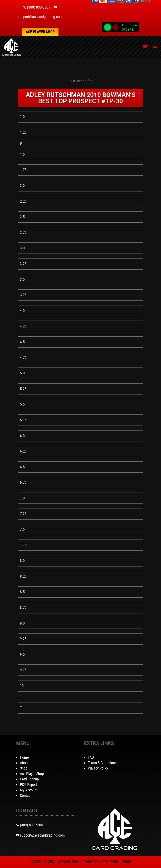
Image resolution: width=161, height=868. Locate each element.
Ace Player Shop (40, 32)
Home (24, 757)
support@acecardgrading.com (40, 17)
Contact (26, 795)
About (24, 763)
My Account (29, 790)
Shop (24, 768)
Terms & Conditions (102, 763)
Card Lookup (29, 779)
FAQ (91, 757)
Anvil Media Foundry (116, 861)
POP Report (28, 785)
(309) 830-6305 (39, 7)
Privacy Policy (98, 768)
